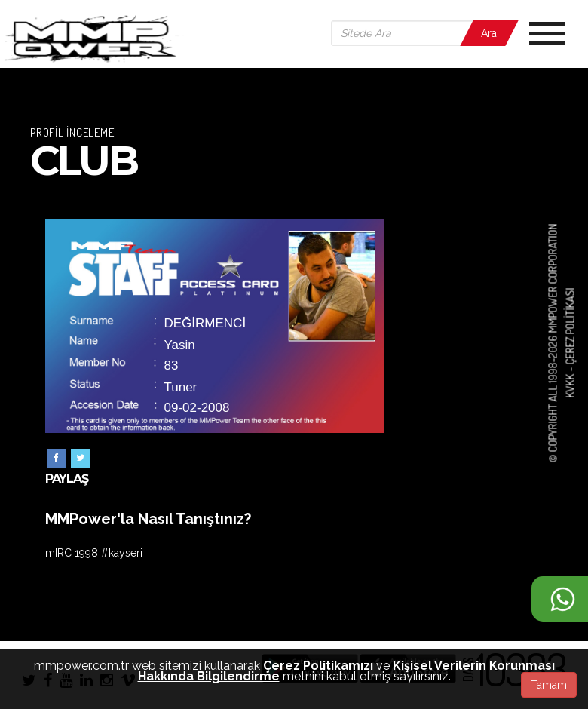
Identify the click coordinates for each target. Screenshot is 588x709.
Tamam (549, 685)
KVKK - (570, 382)
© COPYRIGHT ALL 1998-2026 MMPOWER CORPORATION (553, 344)
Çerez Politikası (570, 327)
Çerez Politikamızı (318, 666)
